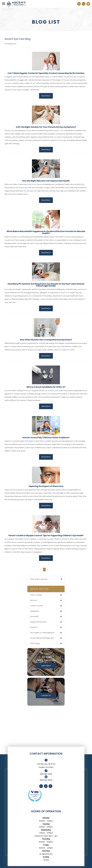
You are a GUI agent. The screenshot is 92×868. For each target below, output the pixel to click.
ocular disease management (42, 638)
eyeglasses (35, 611)
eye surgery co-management (42, 633)
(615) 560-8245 (46, 774)
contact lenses (36, 606)
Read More (46, 96)
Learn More (46, 666)
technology (35, 643)
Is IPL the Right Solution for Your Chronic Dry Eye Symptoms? (46, 127)
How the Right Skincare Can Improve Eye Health (46, 181)
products (34, 627)
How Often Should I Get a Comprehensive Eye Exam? (46, 340)
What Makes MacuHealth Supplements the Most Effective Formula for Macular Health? (46, 232)
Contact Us (46, 695)
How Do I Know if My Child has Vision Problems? (46, 438)
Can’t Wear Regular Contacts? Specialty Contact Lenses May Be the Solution (46, 73)
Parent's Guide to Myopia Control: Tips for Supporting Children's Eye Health (46, 535)
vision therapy (36, 595)
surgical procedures (38, 622)
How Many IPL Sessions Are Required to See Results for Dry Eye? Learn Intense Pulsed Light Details (46, 285)
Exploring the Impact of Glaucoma (46, 486)
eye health (34, 616)
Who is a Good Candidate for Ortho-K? (46, 387)
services (34, 600)
